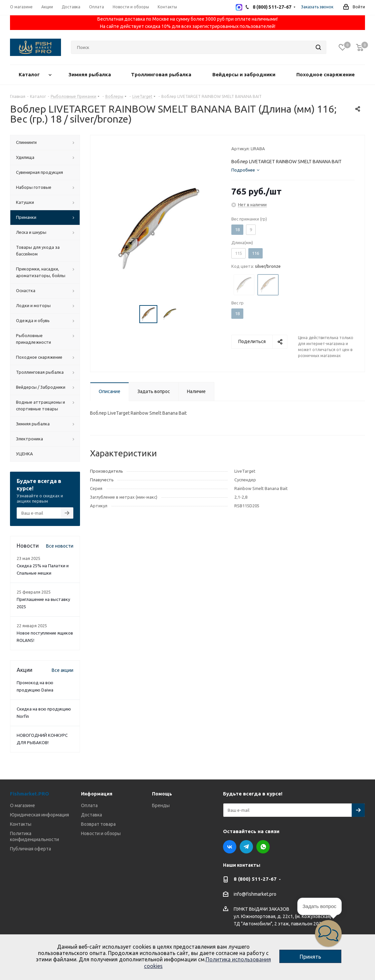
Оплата (89, 805)
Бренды (161, 805)
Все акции (62, 670)
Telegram (246, 847)
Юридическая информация (39, 815)
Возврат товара (98, 824)
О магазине (22, 805)
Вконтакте (230, 847)
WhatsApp (263, 847)
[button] (328, 933)
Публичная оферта (30, 849)
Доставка (91, 815)
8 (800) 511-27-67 (255, 879)
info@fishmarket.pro (255, 894)
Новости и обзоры (101, 833)
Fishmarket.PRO (29, 794)
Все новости (60, 546)
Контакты (21, 824)
